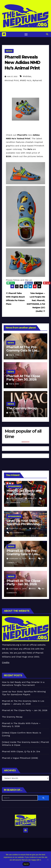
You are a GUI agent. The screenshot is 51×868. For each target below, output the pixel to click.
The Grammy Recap (22, 408)
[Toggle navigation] (26, 34)
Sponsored (14, 486)
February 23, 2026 (18, 529)
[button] (47, 34)
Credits (6, 662)
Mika (33, 559)
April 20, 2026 (16, 499)
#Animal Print (12, 80)
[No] (48, 860)
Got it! (26, 864)
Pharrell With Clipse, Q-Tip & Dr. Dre (21, 751)
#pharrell (37, 80)
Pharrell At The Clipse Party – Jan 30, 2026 (23, 378)
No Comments (13, 503)
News (9, 51)
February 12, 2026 (18, 559)
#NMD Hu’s (26, 80)
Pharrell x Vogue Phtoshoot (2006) (20, 758)
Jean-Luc (31, 499)
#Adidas (27, 76)
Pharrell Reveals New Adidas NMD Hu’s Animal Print (22, 62)
